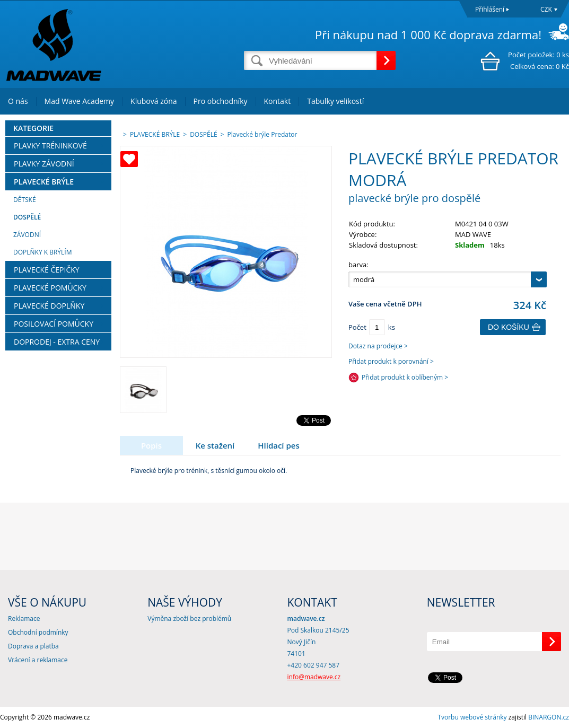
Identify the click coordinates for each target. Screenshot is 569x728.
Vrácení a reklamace (38, 660)
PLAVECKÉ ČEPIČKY (47, 270)
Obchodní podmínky (38, 632)
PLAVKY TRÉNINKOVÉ (50, 146)
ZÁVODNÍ (27, 235)
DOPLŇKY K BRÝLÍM (42, 252)
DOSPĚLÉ (27, 217)
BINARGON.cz (549, 717)
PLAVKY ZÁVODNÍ (44, 164)
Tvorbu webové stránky (472, 717)
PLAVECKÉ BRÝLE (44, 182)
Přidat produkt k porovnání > (391, 361)
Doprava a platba (33, 646)
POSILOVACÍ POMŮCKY (54, 324)
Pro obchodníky (221, 101)
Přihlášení (490, 9)
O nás (18, 101)
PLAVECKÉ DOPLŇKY (49, 306)
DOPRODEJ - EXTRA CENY (57, 342)
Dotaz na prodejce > (378, 346)
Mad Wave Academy (80, 101)
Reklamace (24, 619)
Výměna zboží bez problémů (189, 619)
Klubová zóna (154, 101)
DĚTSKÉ (25, 200)
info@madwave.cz (314, 677)
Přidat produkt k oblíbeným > (405, 377)
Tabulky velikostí (335, 101)
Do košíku (509, 327)
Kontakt (278, 101)
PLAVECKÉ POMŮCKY (50, 288)
